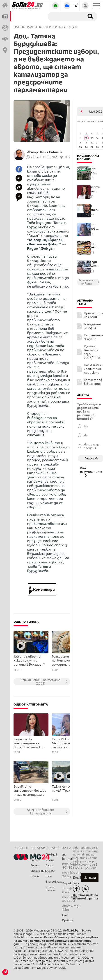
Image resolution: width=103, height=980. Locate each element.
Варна (50, 865)
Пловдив (51, 855)
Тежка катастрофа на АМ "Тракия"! (67, 789)
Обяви (35, 876)
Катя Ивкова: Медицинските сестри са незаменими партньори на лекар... (93, 227)
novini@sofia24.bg (72, 874)
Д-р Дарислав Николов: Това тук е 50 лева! (93, 208)
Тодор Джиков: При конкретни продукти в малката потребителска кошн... (93, 245)
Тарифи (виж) (68, 890)
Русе (49, 876)
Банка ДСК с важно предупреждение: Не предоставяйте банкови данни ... (93, 170)
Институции (66, 27)
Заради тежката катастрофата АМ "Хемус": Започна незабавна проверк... (93, 264)
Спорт (35, 860)
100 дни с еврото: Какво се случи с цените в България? (29, 661)
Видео (34, 865)
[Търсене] (65, 16)
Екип (65, 915)
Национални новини (33, 27)
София (50, 860)
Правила (68, 920)
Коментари (42, 589)
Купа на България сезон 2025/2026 (92, 352)
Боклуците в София (92, 326)
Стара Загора (50, 889)
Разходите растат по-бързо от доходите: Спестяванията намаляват (67, 661)
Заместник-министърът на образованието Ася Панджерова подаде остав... (93, 189)
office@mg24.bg (71, 908)
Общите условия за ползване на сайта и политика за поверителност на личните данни (56, 941)
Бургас (50, 871)
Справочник (38, 871)
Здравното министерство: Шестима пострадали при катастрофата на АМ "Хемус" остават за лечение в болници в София (30, 791)
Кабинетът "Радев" (93, 337)
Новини (35, 855)
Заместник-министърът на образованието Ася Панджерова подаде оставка (29, 743)
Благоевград (54, 882)
